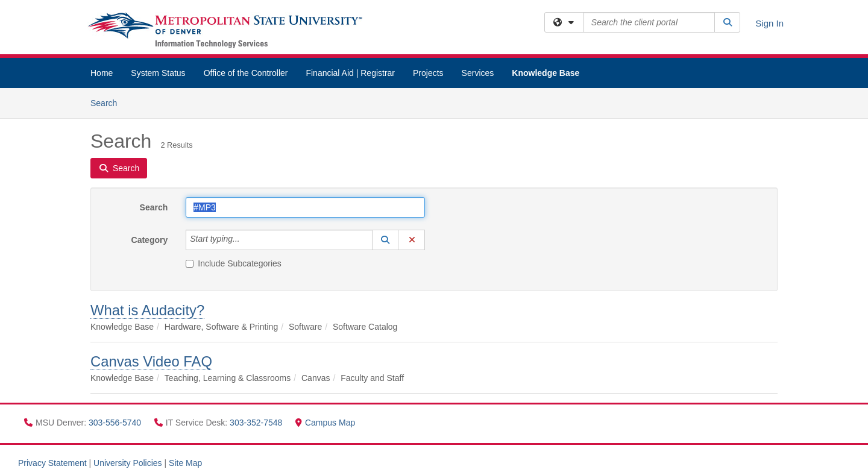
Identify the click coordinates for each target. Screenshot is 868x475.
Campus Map (325, 423)
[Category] (247, 240)
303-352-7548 (257, 423)
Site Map (185, 463)
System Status (158, 73)
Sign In (769, 23)
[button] (385, 240)
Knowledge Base (546, 73)
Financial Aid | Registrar (350, 73)
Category (150, 240)
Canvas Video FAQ (151, 361)
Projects (428, 73)
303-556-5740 (116, 423)
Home (102, 73)
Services (478, 73)
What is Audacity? (147, 310)
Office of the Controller (246, 73)
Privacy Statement (52, 463)
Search (108, 102)
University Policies (128, 463)
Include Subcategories (234, 263)
